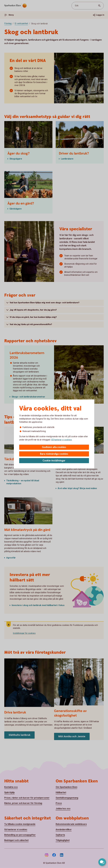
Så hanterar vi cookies (61, 440)
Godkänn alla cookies (54, 447)
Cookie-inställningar (54, 461)
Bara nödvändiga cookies (54, 454)
